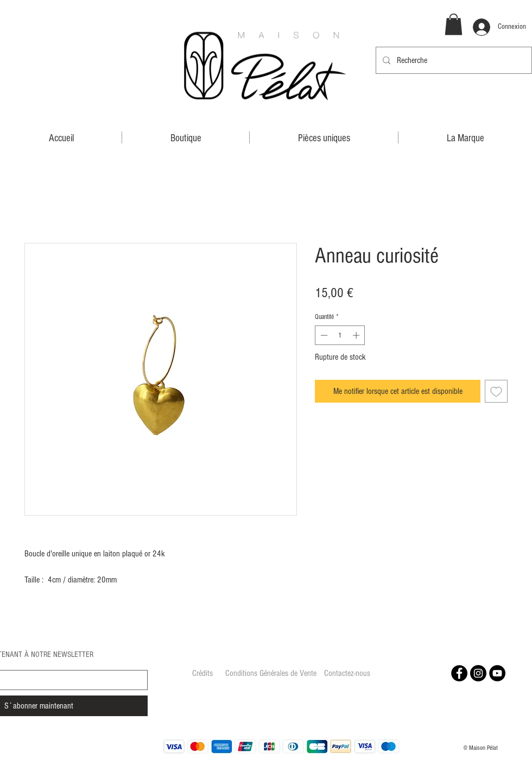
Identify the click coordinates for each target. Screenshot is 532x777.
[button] (454, 24)
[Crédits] (202, 673)
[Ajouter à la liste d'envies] (496, 391)
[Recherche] (453, 60)
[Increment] (357, 335)
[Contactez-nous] (347, 673)
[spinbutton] (340, 335)
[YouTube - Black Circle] (497, 673)
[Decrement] (323, 335)
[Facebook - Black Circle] (459, 673)
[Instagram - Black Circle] (478, 673)
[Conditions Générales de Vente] (271, 673)
